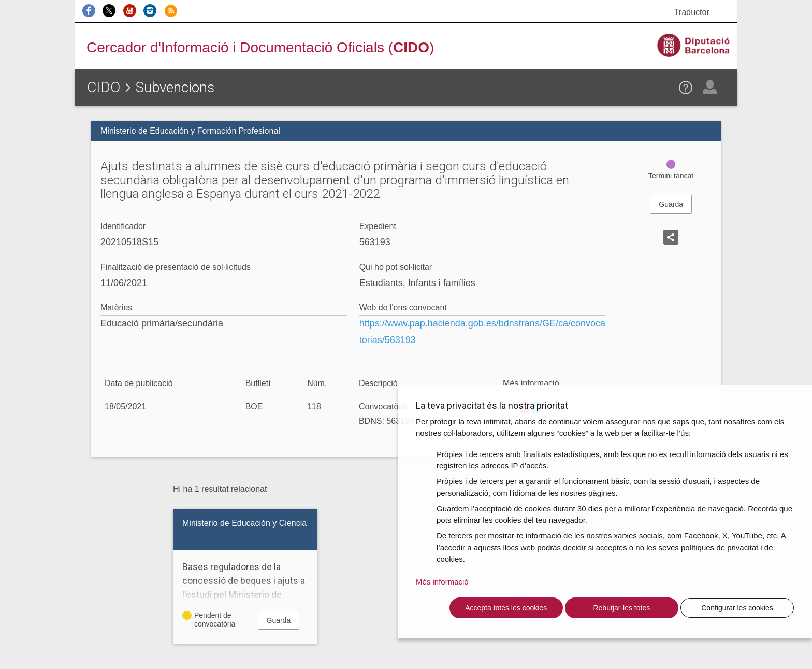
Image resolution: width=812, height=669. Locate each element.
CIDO (104, 87)
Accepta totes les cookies (506, 608)
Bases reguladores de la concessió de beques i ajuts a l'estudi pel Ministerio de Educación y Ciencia (245, 588)
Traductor (692, 12)
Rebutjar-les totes (621, 608)
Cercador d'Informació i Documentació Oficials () (260, 47)
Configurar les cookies (737, 608)
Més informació (442, 582)
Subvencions (175, 87)
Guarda (671, 204)
